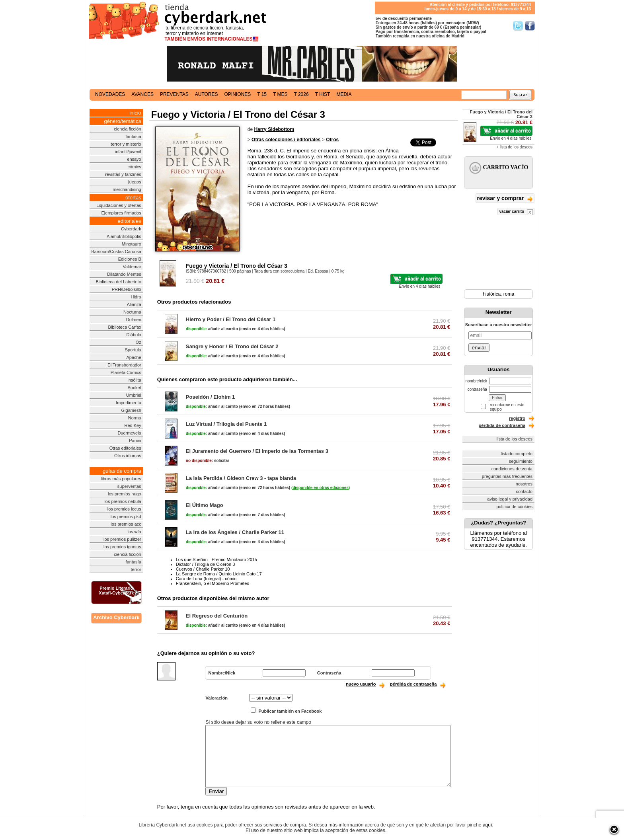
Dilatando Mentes (124, 274)
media (344, 94)
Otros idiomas (128, 456)
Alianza (134, 304)
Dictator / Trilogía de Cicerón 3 (206, 564)
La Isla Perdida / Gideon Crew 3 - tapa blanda (241, 478)
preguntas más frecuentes (507, 476)
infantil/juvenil (128, 152)
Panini (135, 440)
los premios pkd (126, 516)
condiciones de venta (512, 469)
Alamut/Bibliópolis (124, 236)
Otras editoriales (125, 448)
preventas (174, 94)
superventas (129, 486)
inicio (135, 113)
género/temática (123, 121)
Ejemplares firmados (121, 213)
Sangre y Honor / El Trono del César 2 (232, 346)
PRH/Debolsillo (127, 289)
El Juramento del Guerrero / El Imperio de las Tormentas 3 (257, 451)
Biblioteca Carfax (125, 327)
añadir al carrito (212, 329)
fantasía (134, 136)
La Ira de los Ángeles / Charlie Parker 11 (235, 532)
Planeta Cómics (126, 372)
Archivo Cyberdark (116, 617)
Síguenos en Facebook (530, 26)
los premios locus (124, 509)
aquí (487, 825)
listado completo (517, 454)
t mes (280, 94)
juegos (135, 182)
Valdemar (132, 267)
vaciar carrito (516, 212)
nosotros (524, 484)
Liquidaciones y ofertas (119, 205)
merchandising (127, 189)
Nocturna (132, 312)
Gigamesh (131, 410)
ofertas (133, 198)
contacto (524, 491)
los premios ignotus (122, 547)
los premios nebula (123, 501)
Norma (135, 418)
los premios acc (126, 524)
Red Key (133, 425)
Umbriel (134, 395)
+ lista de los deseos (514, 147)
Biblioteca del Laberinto (118, 282)
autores (207, 94)
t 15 (262, 94)
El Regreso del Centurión (217, 616)
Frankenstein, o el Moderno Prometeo (213, 583)
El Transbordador (124, 365)
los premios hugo (125, 494)
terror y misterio (126, 144)
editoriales (129, 221)
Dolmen (134, 320)
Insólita (134, 380)
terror (136, 569)
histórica (492, 294)
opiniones (238, 94)
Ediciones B (130, 259)
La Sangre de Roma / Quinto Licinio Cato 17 (219, 574)
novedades (110, 94)
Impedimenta (129, 403)
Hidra (136, 297)
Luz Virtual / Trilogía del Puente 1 (226, 424)
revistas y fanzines (123, 174)
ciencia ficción (127, 129)
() (321, 488)
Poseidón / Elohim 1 (211, 397)
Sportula (133, 350)
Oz (138, 342)
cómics (135, 167)
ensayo (134, 159)
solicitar (208, 461)
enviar (479, 348)
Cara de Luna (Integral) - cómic (206, 579)
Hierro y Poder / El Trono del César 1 (231, 319)
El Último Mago (205, 505)
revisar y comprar (505, 199)
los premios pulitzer (122, 539)
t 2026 (301, 94)
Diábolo (134, 335)
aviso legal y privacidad (510, 499)
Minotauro (132, 244)
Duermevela (129, 433)
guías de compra (122, 471)
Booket (135, 388)
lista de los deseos (515, 439)
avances (142, 94)
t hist (323, 94)
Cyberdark (131, 229)
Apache (134, 357)
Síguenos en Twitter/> (518, 26)
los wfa (135, 532)
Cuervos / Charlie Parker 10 (203, 569)
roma (509, 294)
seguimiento (521, 461)
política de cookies (515, 507)
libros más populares (121, 479)
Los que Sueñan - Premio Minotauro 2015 (216, 559)
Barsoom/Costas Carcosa (116, 251)
